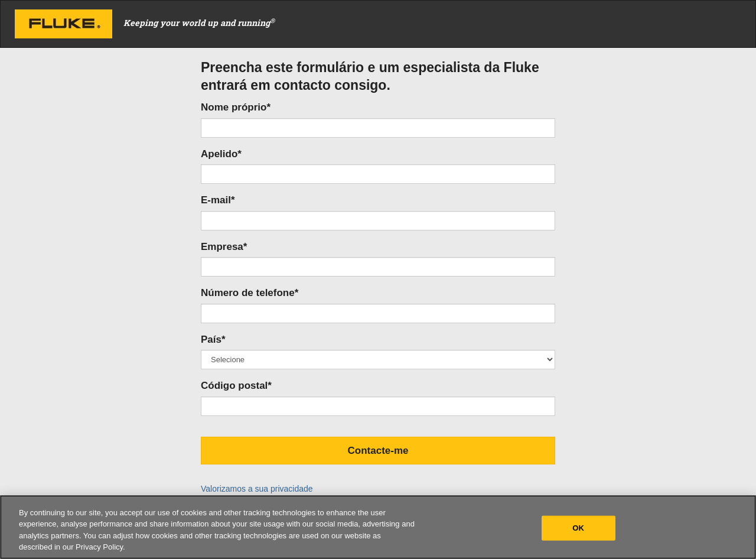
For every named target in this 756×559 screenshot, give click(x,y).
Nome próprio (236, 107)
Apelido (221, 154)
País (213, 339)
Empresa (224, 247)
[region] (378, 527)
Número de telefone (250, 293)
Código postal (236, 386)
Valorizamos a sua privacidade (257, 489)
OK (578, 528)
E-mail (218, 200)
